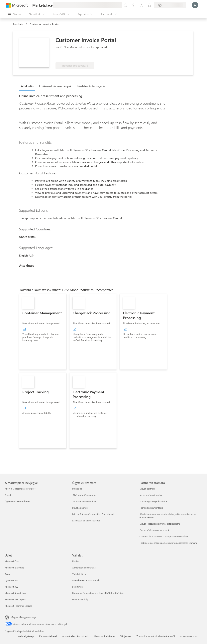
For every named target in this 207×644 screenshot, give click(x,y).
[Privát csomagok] (150, 5)
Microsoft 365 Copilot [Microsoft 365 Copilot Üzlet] (15, 599)
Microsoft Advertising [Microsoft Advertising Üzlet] (15, 593)
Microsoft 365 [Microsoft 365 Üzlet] (11, 587)
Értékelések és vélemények (55, 86)
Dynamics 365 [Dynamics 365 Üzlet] (12, 580)
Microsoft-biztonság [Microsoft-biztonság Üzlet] (14, 568)
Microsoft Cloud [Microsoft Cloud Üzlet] (12, 561)
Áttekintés (27, 86)
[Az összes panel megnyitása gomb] (15, 14)
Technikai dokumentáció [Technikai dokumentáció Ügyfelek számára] (84, 501)
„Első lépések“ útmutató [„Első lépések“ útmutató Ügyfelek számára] (84, 495)
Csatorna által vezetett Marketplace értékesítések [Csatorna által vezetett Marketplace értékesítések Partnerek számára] (164, 536)
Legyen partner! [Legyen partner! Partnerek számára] (147, 489)
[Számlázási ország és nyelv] (170, 5)
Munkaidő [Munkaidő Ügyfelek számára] (77, 489)
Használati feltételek (104, 636)
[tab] (28, 86)
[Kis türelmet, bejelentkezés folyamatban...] (195, 5)
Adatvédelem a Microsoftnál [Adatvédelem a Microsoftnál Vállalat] (86, 580)
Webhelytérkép (26, 636)
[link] (43, 332)
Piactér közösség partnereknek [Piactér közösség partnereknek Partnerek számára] (154, 530)
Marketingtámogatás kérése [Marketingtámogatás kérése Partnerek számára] (153, 501)
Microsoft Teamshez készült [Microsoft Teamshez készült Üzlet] (18, 606)
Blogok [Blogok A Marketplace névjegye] (8, 495)
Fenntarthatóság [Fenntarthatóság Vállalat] (80, 599)
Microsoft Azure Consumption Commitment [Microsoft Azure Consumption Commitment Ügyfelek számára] (93, 514)
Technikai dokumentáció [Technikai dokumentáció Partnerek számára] (151, 508)
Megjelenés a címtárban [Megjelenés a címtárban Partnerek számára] (151, 495)
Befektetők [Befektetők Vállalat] (77, 587)
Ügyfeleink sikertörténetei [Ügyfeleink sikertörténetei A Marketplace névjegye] (17, 501)
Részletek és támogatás (91, 86)
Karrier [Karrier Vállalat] (76, 561)
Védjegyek (126, 636)
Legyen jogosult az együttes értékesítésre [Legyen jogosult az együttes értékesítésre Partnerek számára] (160, 524)
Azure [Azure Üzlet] (8, 574)
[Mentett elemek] (142, 5)
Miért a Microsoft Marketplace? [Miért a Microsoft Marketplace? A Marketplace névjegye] (20, 489)
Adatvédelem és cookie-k (75, 636)
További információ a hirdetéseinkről (156, 636)
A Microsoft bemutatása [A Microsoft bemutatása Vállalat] (84, 568)
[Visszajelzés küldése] (126, 5)
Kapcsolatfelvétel (48, 636)
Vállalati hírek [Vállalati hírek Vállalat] (79, 574)
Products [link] (18, 24)
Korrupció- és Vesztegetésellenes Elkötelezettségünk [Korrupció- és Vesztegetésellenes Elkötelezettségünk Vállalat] (98, 593)
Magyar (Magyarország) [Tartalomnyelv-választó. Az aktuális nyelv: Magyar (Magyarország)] (23, 617)
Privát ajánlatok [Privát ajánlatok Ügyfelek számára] (80, 508)
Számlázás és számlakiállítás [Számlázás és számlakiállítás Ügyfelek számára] (86, 521)
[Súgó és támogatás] (134, 5)
